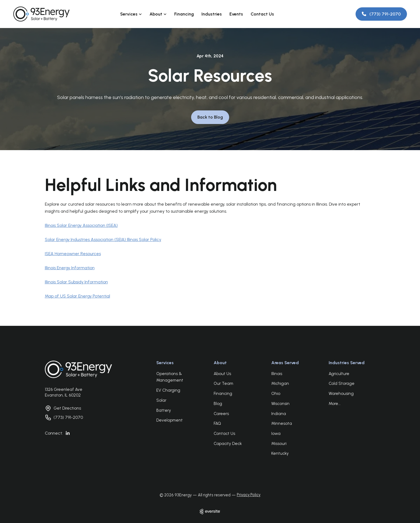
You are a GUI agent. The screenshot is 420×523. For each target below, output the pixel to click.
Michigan (280, 383)
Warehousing (341, 394)
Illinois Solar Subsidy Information (76, 282)
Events (236, 14)
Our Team (223, 383)
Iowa (276, 434)
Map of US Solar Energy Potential (77, 296)
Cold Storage (342, 383)
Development (169, 420)
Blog (218, 404)
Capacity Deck (228, 444)
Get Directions (67, 408)
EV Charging (168, 390)
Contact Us (262, 14)
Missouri (279, 444)
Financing (184, 14)
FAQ (217, 423)
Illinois (277, 374)
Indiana (279, 414)
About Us (222, 374)
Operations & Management (170, 377)
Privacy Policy (249, 495)
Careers (221, 414)
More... (335, 404)
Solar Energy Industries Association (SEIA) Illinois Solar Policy (103, 239)
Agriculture (339, 374)
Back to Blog (210, 117)
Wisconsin (280, 404)
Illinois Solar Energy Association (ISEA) (81, 225)
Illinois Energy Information (70, 268)
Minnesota (282, 423)
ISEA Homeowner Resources (73, 254)
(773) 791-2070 (68, 417)
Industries (212, 14)
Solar (161, 400)
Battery (164, 410)
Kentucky (280, 453)
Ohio (276, 394)
